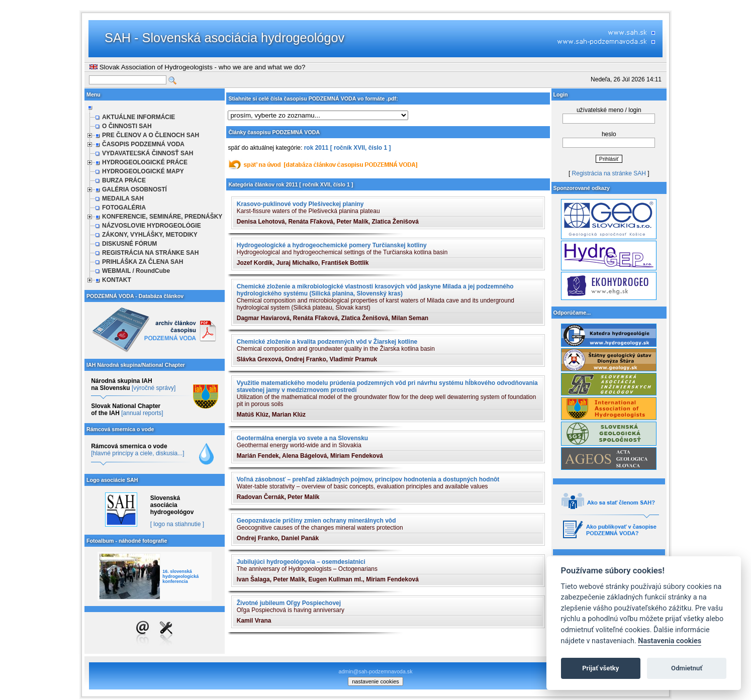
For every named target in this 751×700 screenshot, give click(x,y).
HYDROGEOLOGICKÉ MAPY (143, 171)
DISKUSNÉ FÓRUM (129, 244)
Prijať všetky (600, 668)
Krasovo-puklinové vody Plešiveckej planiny (300, 204)
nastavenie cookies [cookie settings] (375, 681)
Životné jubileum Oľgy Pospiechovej (289, 603)
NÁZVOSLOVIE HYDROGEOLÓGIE (152, 226)
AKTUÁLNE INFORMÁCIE (138, 117)
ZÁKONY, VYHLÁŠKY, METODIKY (150, 235)
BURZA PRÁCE (124, 180)
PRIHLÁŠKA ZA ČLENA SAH (143, 262)
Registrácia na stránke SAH (609, 173)
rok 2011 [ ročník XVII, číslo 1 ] (348, 148)
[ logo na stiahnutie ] (177, 524)
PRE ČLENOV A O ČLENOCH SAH (151, 135)
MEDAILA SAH (123, 198)
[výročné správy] (154, 388)
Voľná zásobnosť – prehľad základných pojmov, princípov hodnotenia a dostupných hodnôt (368, 479)
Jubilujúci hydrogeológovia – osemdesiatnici (301, 562)
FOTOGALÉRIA (124, 208)
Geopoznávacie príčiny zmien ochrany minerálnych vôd (316, 521)
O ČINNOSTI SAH (127, 126)
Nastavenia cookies (670, 641)
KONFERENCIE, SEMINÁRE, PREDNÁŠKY (162, 217)
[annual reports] (142, 413)
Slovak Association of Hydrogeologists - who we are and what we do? (197, 67)
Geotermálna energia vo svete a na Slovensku (302, 438)
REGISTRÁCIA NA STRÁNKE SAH (150, 253)
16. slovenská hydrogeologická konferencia (180, 576)
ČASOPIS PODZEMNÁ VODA (143, 144)
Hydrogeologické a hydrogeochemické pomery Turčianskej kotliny (332, 245)
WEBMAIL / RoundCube (136, 271)
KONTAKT (117, 280)
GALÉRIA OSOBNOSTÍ (134, 189)
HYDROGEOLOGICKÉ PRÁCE (145, 162)
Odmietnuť (687, 668)
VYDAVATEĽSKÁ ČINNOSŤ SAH (148, 153)
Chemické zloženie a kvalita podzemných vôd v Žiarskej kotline (327, 342)
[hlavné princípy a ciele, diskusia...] (137, 453)
